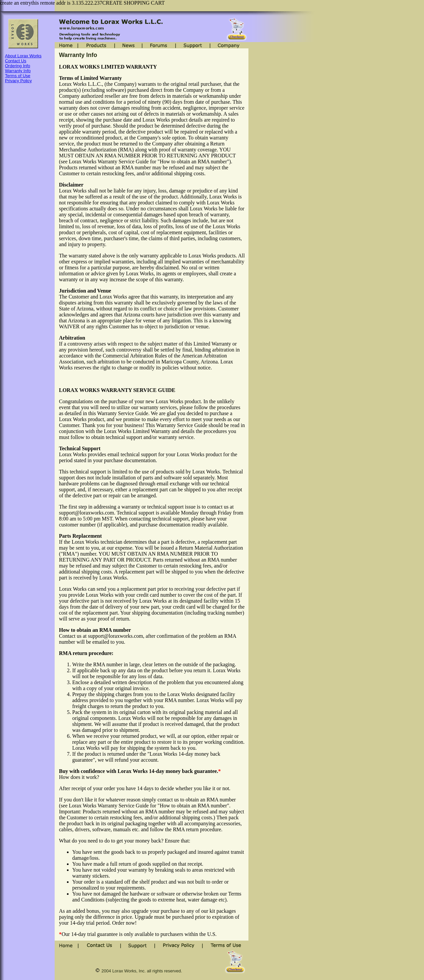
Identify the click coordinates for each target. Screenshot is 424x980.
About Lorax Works (23, 56)
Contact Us (16, 61)
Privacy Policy (18, 81)
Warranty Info (18, 71)
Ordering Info (18, 66)
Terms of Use (18, 76)
